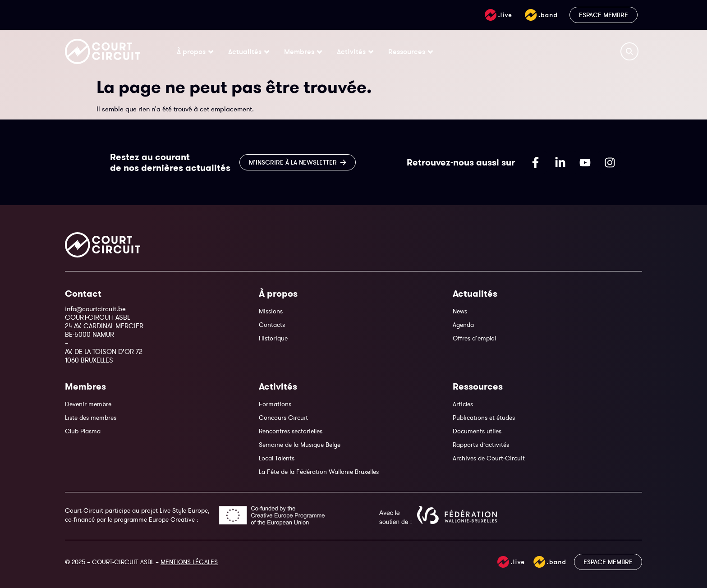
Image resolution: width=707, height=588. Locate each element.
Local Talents (277, 458)
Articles (463, 404)
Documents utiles (477, 431)
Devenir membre (88, 404)
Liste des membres (91, 418)
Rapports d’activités (481, 445)
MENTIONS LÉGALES (189, 562)
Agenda (463, 325)
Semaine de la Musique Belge (300, 445)
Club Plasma (83, 431)
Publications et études (484, 418)
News (460, 311)
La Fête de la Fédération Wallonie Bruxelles (319, 472)
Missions (271, 311)
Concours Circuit (283, 418)
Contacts (272, 325)
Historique (273, 338)
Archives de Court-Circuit (489, 458)
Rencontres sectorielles (291, 431)
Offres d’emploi (475, 338)
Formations (275, 404)
